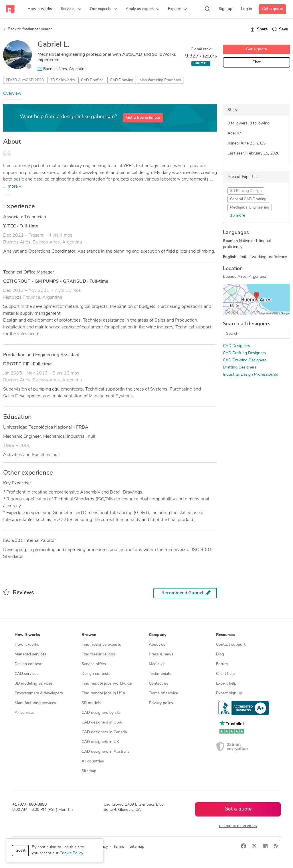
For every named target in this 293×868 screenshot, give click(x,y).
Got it (20, 851)
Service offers (94, 664)
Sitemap (89, 771)
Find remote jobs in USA (103, 693)
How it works (27, 645)
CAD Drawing (122, 80)
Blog (220, 654)
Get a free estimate (143, 118)
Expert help (226, 684)
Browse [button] (89, 635)
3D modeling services (34, 684)
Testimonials (160, 674)
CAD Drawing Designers (245, 360)
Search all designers (247, 324)
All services (25, 713)
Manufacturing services (35, 703)
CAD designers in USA (102, 723)
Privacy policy (161, 703)
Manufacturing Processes (160, 80)
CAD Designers (236, 346)
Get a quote (273, 9)
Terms (119, 847)
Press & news (161, 654)
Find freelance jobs (98, 654)
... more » (12, 187)
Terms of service (163, 693)
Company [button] (158, 635)
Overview (12, 94)
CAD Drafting (92, 80)
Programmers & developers (39, 693)
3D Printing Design (246, 191)
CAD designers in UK (100, 742)
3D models (91, 703)
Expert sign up (229, 693)
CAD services (26, 674)
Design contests (29, 664)
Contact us (159, 684)
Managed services (30, 654)
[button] (71, 9)
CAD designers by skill (101, 713)
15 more (237, 216)
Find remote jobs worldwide (107, 684)
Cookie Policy (71, 853)
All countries (93, 761)
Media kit (157, 664)
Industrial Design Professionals (251, 375)
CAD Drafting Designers (244, 353)
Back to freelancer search (28, 29)
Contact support (231, 645)
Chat (257, 62)
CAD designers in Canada (104, 732)
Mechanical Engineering (250, 208)
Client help (225, 674)
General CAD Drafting (248, 199)
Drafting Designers (240, 367)
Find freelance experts (101, 645)
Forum (222, 664)
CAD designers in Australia (105, 752)
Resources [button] (226, 635)
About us (157, 645)
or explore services (238, 826)
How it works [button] (27, 635)
